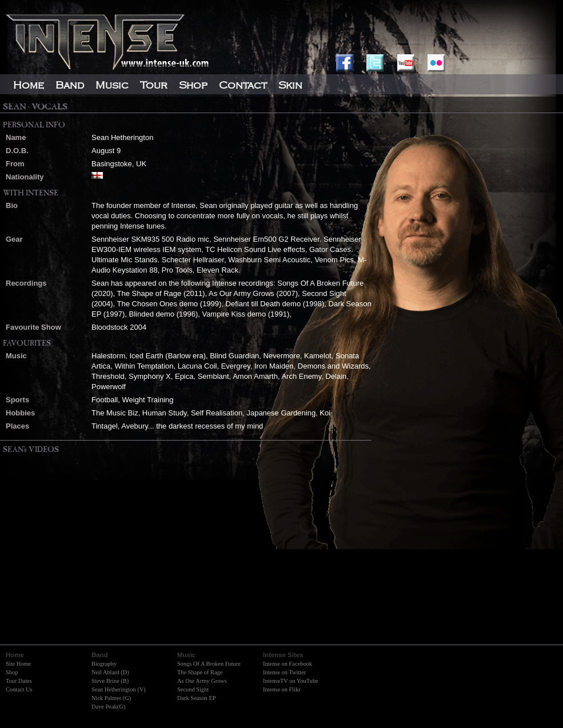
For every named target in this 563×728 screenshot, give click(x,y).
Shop (12, 672)
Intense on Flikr (282, 689)
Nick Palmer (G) (111, 698)
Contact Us (19, 689)
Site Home (18, 664)
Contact (243, 85)
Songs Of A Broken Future (209, 664)
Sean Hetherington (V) (119, 689)
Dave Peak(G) (108, 707)
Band (70, 85)
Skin (290, 85)
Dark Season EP (197, 698)
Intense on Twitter (284, 672)
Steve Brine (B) (110, 681)
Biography (104, 664)
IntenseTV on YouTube (291, 681)
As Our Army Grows (202, 681)
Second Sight (193, 689)
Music (112, 85)
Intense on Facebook (288, 664)
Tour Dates (19, 681)
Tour (154, 85)
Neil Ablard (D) (110, 672)
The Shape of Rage (200, 672)
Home (29, 85)
